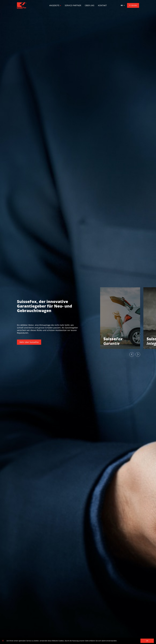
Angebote (55, 5)
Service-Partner (73, 5)
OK (147, 641)
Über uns (90, 5)
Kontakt (102, 5)
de (122, 5)
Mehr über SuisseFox (29, 342)
